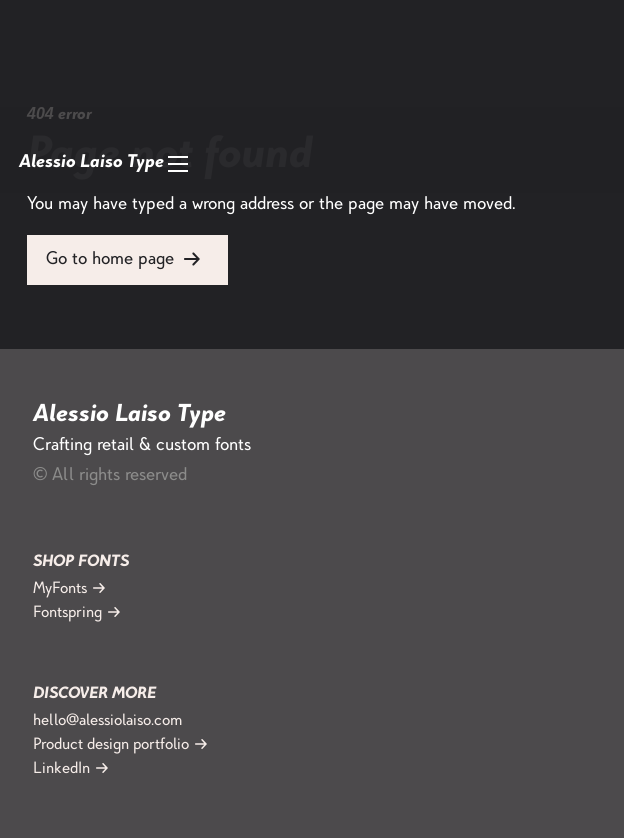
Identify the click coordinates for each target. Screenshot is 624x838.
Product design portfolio (111, 745)
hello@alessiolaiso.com (107, 721)
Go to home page (110, 260)
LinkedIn (61, 769)
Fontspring (67, 613)
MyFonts (60, 589)
